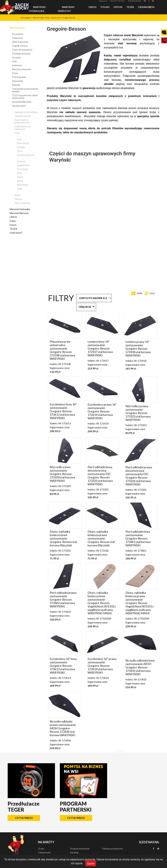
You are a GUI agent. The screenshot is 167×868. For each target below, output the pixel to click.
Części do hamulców (22, 50)
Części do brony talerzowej (22, 128)
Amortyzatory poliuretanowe (22, 121)
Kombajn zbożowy (21, 54)
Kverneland (23, 143)
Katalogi (74, 852)
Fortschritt (23, 169)
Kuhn (20, 151)
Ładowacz (17, 65)
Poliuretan (17, 38)
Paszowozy (18, 34)
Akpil (19, 189)
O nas (41, 849)
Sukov (20, 177)
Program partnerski (80, 849)
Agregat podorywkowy (26, 112)
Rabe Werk (23, 185)
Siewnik (16, 85)
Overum (21, 161)
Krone (20, 181)
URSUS (93, 7)
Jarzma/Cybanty (23, 116)
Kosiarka (16, 57)
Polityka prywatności (112, 849)
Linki (14, 61)
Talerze (18, 199)
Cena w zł (85, 307)
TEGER (130, 7)
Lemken (21, 147)
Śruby (17, 195)
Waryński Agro (38, 18)
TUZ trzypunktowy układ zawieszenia (25, 97)
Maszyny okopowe (21, 69)
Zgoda (91, 863)
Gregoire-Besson (69, 18)
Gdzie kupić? (16, 233)
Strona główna (26, 18)
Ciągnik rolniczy (20, 46)
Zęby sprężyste (22, 203)
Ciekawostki (146, 7)
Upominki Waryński (22, 102)
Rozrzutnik (17, 81)
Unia (19, 139)
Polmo (105, 7)
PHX (19, 173)
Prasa (15, 73)
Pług (47, 18)
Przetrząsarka (19, 77)
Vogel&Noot (23, 165)
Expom (118, 7)
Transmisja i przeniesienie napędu (25, 90)
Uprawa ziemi (56, 18)
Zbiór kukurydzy (20, 42)
